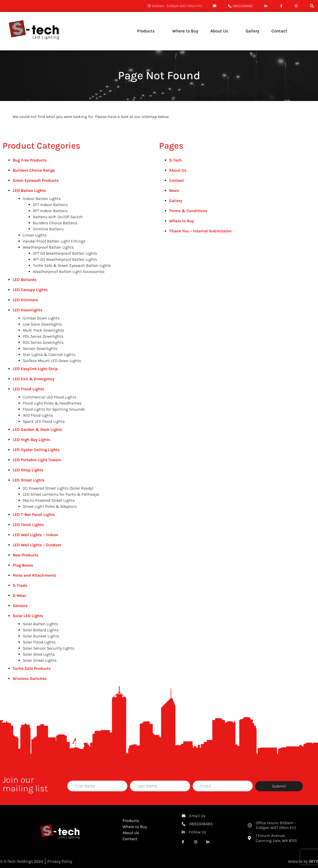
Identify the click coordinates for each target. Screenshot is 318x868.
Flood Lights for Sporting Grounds (54, 409)
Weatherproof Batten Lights (48, 247)
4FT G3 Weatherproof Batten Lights (65, 259)
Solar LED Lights (28, 616)
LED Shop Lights (28, 470)
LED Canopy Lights (30, 290)
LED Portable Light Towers (37, 460)
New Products (25, 555)
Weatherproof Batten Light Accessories (69, 271)
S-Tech (175, 160)
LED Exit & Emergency (34, 379)
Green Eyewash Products (36, 180)
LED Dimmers (25, 300)
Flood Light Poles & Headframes (52, 403)
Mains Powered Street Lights (49, 500)
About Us (178, 170)
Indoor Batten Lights (42, 199)
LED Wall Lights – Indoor (35, 535)
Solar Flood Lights (39, 642)
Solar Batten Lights (40, 624)
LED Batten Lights (29, 190)
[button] (312, 6)
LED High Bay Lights (31, 440)
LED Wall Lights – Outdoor (37, 545)
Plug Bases (23, 565)
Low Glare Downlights (42, 324)
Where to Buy (182, 221)
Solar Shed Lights (39, 654)
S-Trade (20, 585)
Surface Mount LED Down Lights (52, 361)
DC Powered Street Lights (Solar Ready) (58, 488)
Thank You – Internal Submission (200, 231)
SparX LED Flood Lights (44, 421)
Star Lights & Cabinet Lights (49, 355)
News (174, 190)
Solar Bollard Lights (41, 630)
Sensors (20, 606)
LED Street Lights (29, 480)
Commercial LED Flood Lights (49, 397)
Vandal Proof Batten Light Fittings (54, 241)
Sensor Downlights (40, 348)
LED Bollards (25, 280)
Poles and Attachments (34, 575)
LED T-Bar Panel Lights (34, 514)
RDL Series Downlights (43, 342)
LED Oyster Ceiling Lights (36, 450)
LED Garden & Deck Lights (37, 429)
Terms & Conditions (188, 211)
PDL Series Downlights (43, 336)
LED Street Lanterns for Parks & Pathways (61, 494)
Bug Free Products (30, 160)
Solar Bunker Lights (41, 636)
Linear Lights (35, 235)
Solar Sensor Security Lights (48, 648)
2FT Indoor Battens (50, 205)
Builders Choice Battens (55, 223)
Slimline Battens (48, 229)
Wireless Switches (30, 679)
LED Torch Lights (28, 525)
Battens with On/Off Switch (58, 217)
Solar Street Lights (40, 660)
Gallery (176, 201)
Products (131, 821)
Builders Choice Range (34, 170)
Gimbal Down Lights (41, 318)
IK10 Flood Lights (38, 415)
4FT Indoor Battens (50, 211)
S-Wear (19, 596)
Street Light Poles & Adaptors (50, 506)
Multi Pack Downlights (43, 330)
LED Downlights (27, 310)
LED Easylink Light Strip (35, 369)
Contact (176, 180)
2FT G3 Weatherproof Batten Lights (65, 253)
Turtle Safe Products (32, 668)
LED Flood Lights (28, 389)
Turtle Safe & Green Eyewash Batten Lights (72, 265)
